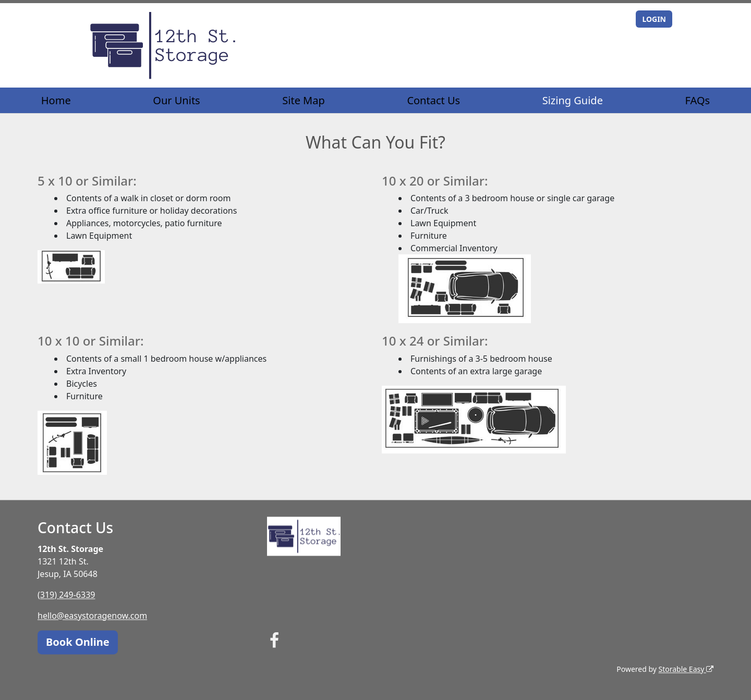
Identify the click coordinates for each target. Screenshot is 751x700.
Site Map (304, 100)
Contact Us (433, 100)
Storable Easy (686, 669)
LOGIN (654, 19)
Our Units (176, 100)
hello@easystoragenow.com (92, 616)
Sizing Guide (573, 100)
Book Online (78, 642)
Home (56, 100)
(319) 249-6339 (66, 595)
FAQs (698, 100)
